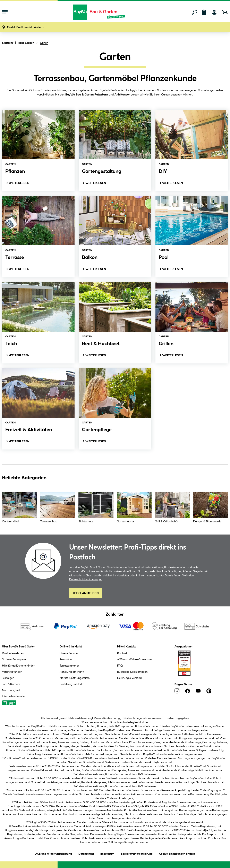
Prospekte (66, 660)
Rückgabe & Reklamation (132, 672)
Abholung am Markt (72, 672)
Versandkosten (103, 718)
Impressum (107, 853)
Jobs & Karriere (11, 684)
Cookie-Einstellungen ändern (177, 853)
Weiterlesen (18, 183)
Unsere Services (69, 653)
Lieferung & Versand (129, 678)
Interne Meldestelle (13, 697)
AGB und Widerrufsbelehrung (135, 660)
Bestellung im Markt (72, 684)
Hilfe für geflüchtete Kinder (18, 666)
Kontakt (122, 653)
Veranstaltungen (12, 672)
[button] (25, 27)
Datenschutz (86, 853)
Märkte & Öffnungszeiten (75, 678)
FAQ (120, 666)
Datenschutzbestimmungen (86, 579)
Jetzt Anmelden (86, 593)
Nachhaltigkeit (11, 690)
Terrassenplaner (69, 666)
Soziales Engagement (15, 660)
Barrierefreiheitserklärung (137, 853)
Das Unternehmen (13, 653)
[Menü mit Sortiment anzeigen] (5, 12)
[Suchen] (195, 12)
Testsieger (8, 678)
